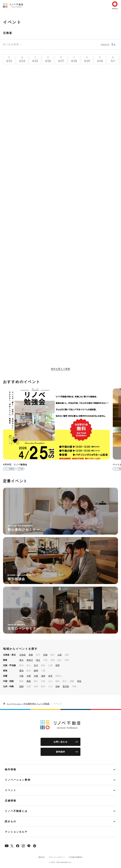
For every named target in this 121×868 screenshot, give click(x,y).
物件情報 (11, 769)
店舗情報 (11, 801)
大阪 (21, 676)
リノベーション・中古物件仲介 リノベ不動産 (28, 704)
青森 (31, 655)
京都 (36, 676)
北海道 (22, 655)
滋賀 (43, 676)
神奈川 (30, 660)
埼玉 (38, 660)
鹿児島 (66, 686)
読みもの (11, 821)
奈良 (50, 676)
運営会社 (42, 857)
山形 (60, 655)
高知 (79, 681)
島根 (29, 681)
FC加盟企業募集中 (76, 857)
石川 (36, 665)
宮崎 (57, 686)
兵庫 (29, 676)
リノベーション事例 (18, 780)
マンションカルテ (16, 832)
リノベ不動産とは (16, 811)
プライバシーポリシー (57, 857)
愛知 (21, 671)
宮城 (45, 655)
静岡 (36, 671)
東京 (21, 660)
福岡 (21, 686)
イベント (11, 790)
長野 (57, 665)
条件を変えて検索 (60, 369)
